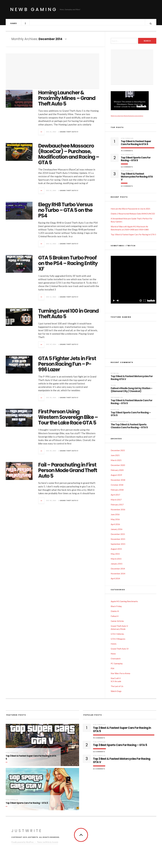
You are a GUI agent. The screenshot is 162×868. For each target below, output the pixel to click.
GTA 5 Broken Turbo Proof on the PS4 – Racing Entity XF (68, 266)
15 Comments (127, 189)
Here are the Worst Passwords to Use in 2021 (130, 211)
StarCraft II (116, 681)
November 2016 (118, 512)
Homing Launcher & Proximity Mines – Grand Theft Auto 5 (67, 101)
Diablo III (115, 614)
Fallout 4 (115, 619)
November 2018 (118, 482)
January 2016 (117, 532)
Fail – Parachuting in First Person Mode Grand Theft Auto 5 (68, 473)
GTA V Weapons (118, 641)
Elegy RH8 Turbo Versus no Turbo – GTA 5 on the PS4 (65, 213)
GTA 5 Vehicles (127, 141)
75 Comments (127, 153)
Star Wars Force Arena (120, 676)
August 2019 (116, 477)
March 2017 (116, 502)
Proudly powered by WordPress (22, 845)
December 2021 (118, 453)
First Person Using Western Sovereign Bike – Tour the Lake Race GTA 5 (68, 420)
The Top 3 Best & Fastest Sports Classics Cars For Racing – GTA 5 (129, 428)
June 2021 (115, 458)
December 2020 (118, 468)
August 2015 (116, 551)
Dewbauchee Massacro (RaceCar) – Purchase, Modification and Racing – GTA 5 (69, 157)
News (113, 656)
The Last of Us (117, 689)
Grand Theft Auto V (69, 134)
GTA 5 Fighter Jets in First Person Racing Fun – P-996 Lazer (67, 366)
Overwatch (116, 661)
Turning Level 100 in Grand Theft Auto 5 (68, 316)
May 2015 (115, 556)
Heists (114, 646)
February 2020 (117, 473)
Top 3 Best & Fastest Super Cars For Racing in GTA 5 (136, 145)
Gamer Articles (117, 623)
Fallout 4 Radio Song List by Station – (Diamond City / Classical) (131, 392)
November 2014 (118, 576)
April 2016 (115, 527)
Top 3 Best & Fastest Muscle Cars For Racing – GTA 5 (131, 404)
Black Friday (116, 609)
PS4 (112, 671)
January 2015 (117, 566)
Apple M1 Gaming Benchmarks (124, 604)
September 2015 (118, 546)
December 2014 (118, 571)
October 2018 (117, 487)
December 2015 (118, 537)
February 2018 (117, 492)
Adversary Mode (118, 631)
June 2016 (115, 517)
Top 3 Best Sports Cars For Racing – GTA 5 (136, 162)
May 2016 (115, 522)
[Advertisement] (52, 74)
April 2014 (115, 581)
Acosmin (55, 845)
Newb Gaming (34, 9)
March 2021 (116, 463)
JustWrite (27, 833)
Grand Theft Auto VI (120, 651)
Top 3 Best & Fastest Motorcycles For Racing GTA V (137, 179)
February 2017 (117, 507)
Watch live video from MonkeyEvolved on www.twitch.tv (127, 118)
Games (14, 23)
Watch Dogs (116, 694)
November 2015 (118, 542)
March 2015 (116, 561)
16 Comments (127, 169)
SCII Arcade (116, 684)
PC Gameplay (117, 666)
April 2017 (115, 497)
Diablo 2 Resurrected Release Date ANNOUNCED (133, 216)
